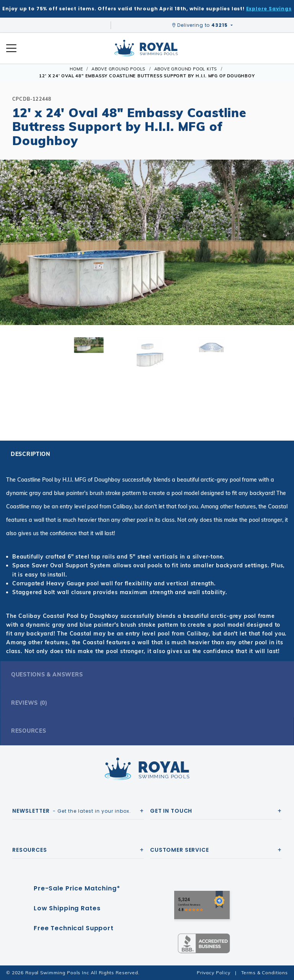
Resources (29, 731)
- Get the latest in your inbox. (72, 811)
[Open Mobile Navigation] (11, 48)
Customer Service (180, 850)
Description (31, 454)
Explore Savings (269, 9)
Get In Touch (171, 811)
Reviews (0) (29, 703)
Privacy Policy (214, 973)
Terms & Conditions (265, 973)
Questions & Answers (47, 675)
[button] (12, 255)
